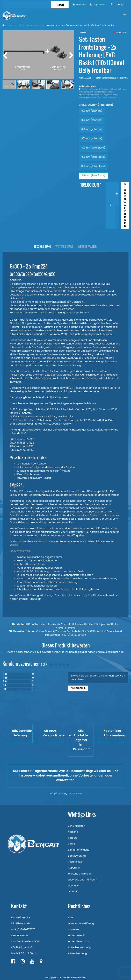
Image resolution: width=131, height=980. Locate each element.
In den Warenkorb (125, 206)
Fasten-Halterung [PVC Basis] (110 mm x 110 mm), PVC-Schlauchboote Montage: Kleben (103, 91)
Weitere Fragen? (88, 246)
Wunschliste (120, 32)
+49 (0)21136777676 (23, 930)
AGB (71, 918)
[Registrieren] (97, 5)
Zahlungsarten (77, 826)
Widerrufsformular (79, 942)
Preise (72, 844)
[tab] (42, 246)
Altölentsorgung (77, 953)
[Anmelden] (79, 5)
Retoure (73, 838)
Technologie (75, 862)
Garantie (73, 892)
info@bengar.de (21, 924)
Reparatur (74, 868)
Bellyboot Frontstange (28, 25)
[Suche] (60, 5)
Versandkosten (75, 794)
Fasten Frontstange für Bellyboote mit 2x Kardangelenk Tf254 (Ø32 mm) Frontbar (99, 96)
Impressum (75, 930)
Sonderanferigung (79, 850)
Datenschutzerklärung (81, 924)
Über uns (73, 886)
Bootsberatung (77, 856)
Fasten (11, 25)
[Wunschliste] (111, 5)
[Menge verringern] (117, 217)
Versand (73, 832)
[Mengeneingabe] (110, 205)
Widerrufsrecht (77, 936)
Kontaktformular (21, 918)
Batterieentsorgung (79, 947)
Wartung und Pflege (80, 874)
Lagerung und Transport (82, 880)
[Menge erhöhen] (117, 194)
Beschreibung (42, 246)
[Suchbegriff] (27, 5)
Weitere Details (64, 246)
